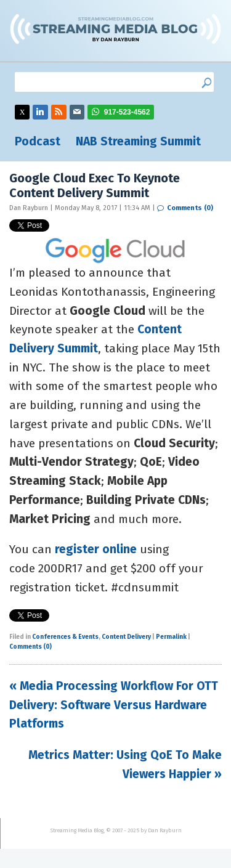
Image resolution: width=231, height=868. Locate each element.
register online (96, 549)
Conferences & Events (65, 637)
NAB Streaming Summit (138, 141)
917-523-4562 (127, 112)
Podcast (38, 141)
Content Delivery (126, 637)
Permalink (171, 637)
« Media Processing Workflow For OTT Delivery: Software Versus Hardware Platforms (114, 705)
